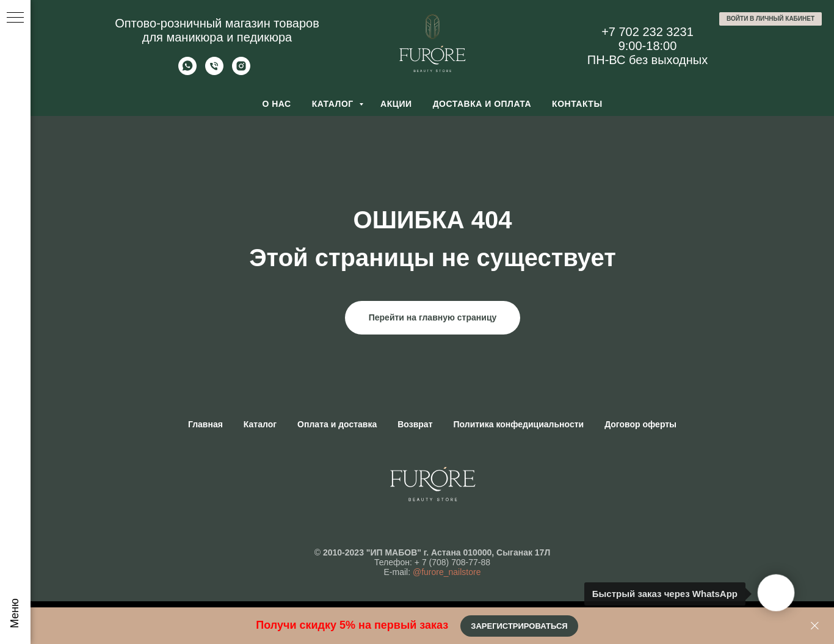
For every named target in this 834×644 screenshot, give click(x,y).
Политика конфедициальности (519, 424)
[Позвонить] (214, 72)
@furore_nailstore (447, 572)
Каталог (334, 104)
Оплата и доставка (337, 424)
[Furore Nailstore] (241, 72)
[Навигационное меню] (15, 18)
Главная (205, 424)
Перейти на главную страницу (433, 317)
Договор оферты (640, 424)
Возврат (415, 424)
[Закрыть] (815, 626)
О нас (276, 104)
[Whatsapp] (187, 72)
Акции (396, 104)
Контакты (577, 104)
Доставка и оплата (482, 104)
